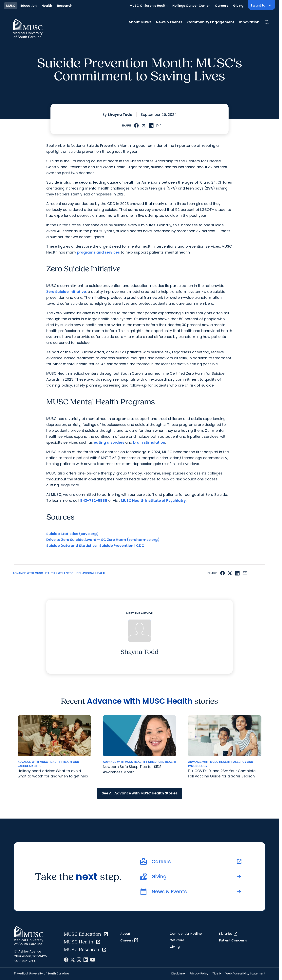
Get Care (177, 940)
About (125, 934)
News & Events (169, 22)
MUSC (11, 6)
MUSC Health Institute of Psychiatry (153, 500)
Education (28, 6)
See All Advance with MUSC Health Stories (140, 793)
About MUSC (140, 22)
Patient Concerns (233, 940)
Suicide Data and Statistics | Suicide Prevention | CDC (95, 546)
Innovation (249, 22)
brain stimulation (149, 442)
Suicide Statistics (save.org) (73, 534)
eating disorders (109, 442)
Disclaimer (179, 973)
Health (47, 6)
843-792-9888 (94, 500)
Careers (222, 6)
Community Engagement (211, 22)
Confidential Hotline (186, 934)
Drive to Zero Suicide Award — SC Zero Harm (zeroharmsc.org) (103, 540)
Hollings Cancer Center (191, 6)
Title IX (217, 973)
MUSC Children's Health (149, 6)
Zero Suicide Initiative (66, 292)
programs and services (98, 252)
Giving (238, 6)
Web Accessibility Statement (245, 973)
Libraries (228, 934)
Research (65, 6)
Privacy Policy (199, 973)
